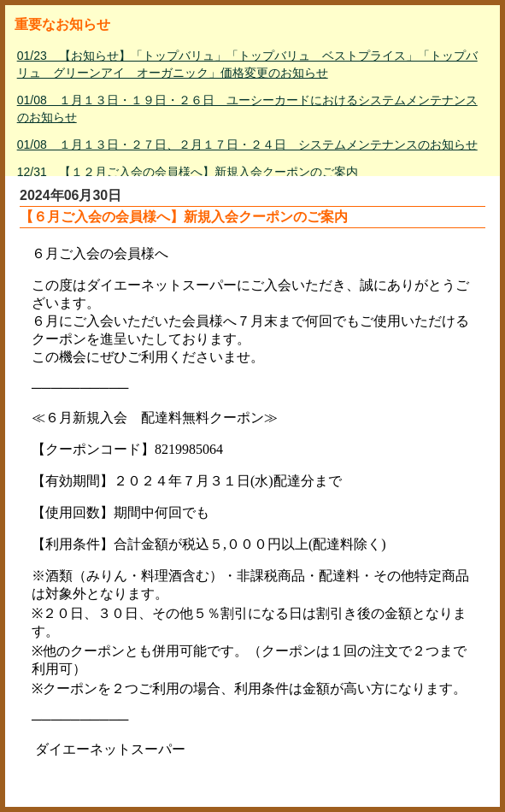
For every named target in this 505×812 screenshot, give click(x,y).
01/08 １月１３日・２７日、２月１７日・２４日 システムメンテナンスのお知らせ (247, 144)
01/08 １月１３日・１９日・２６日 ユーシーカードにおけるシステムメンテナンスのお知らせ (247, 109)
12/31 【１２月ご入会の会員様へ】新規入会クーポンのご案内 (188, 172)
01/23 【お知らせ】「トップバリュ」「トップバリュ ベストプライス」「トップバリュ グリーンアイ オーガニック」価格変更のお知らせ (247, 64)
